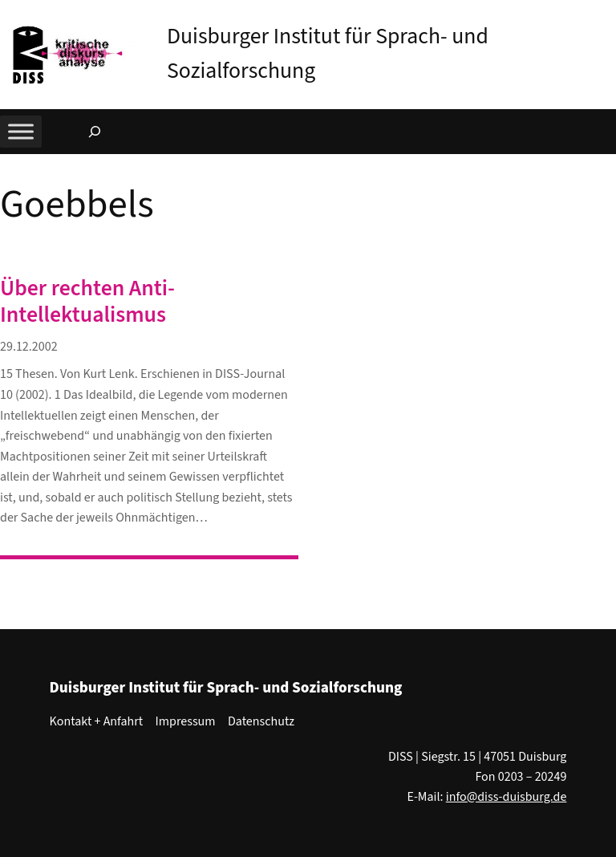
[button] (604, 15)
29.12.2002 (29, 347)
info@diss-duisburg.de (507, 797)
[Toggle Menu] (21, 132)
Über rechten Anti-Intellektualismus (87, 302)
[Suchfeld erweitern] (95, 132)
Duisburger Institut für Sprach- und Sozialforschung (226, 688)
